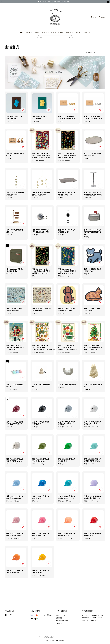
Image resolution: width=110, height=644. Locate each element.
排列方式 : (89, 53)
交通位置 (77, 32)
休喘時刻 (37, 32)
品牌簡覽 (62, 640)
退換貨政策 (55, 640)
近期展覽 (61, 32)
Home (22, 32)
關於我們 (29, 32)
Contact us (60, 615)
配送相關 (59, 618)
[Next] (70, 589)
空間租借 (68, 32)
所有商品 (44, 32)
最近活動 (53, 32)
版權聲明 (48, 640)
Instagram (86, 32)
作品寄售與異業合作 (62, 620)
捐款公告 (59, 623)
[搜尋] (69, 37)
